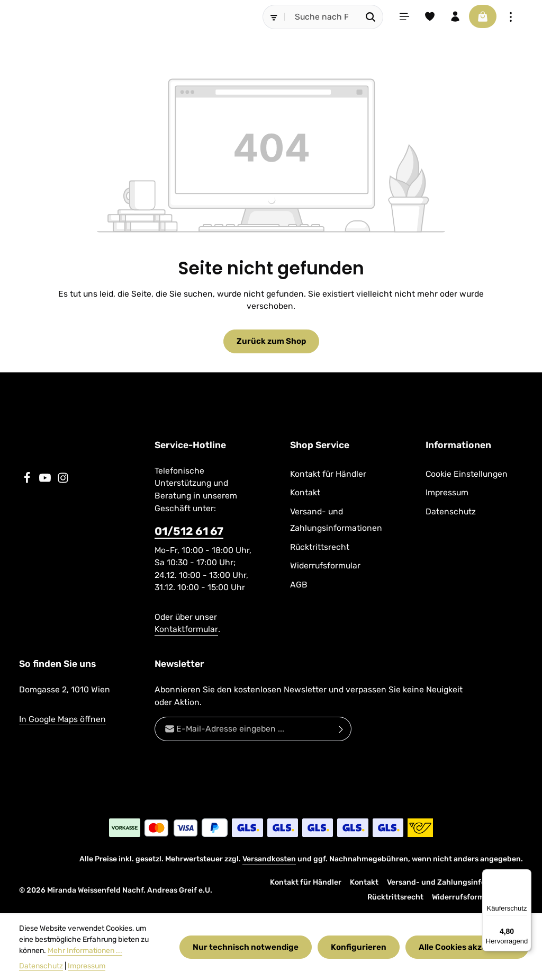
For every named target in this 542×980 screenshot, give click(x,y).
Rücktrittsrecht (320, 547)
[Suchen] (364, 17)
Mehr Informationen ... (85, 951)
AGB (299, 585)
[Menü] (399, 17)
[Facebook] (28, 481)
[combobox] (315, 17)
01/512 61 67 (189, 532)
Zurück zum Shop (271, 341)
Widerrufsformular (325, 566)
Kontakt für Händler (328, 474)
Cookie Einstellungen (467, 474)
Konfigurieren (359, 947)
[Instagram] (63, 481)
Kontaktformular (186, 630)
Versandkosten (269, 859)
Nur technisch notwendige (247, 947)
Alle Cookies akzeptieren (467, 947)
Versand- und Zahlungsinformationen (336, 520)
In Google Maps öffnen (62, 720)
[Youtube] (46, 481)
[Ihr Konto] (451, 17)
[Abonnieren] (341, 729)
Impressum (447, 493)
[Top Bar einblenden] (511, 17)
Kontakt (305, 493)
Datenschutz (451, 511)
